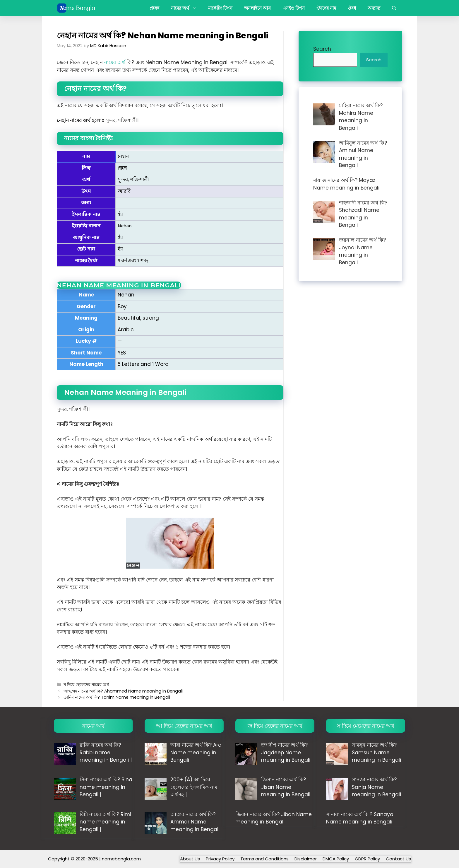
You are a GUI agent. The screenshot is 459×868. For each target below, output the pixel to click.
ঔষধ (352, 8)
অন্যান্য (374, 8)
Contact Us (398, 859)
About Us (190, 859)
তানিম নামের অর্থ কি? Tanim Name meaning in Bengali (117, 697)
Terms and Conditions (264, 859)
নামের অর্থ (187, 8)
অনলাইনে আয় (257, 8)
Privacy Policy (220, 859)
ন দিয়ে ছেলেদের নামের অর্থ (86, 685)
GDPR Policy (367, 859)
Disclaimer (306, 859)
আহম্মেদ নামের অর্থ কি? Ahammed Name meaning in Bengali (123, 691)
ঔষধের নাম (326, 8)
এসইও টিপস (294, 8)
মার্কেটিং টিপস (220, 8)
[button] (394, 8)
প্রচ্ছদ (154, 8)
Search (322, 49)
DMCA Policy (336, 859)
